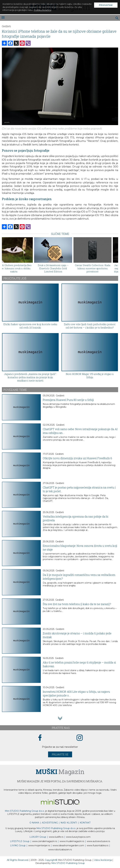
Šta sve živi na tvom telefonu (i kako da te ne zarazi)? (77, 604)
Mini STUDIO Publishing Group (68, 863)
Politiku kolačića (42, 10)
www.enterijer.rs (39, 845)
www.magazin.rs (45, 841)
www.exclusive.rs (98, 841)
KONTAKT (85, 823)
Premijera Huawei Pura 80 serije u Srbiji (68, 400)
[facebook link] (40, 738)
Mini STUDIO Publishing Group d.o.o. (25, 811)
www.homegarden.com (68, 845)
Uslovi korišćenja (103, 860)
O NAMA (34, 823)
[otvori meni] (3, 18)
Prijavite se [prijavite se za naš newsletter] (60, 754)
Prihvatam (106, 5)
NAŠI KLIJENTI (69, 823)
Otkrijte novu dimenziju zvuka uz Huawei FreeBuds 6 (77, 458)
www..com (78, 837)
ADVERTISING (50, 823)
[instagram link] (80, 738)
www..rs (56, 837)
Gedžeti (6, 26)
